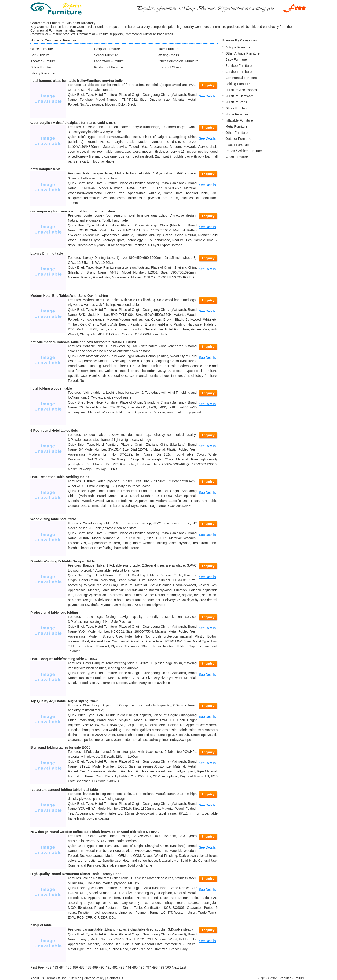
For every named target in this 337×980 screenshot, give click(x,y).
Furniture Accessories (241, 90)
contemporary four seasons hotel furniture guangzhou (73, 211)
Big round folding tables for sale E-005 (60, 747)
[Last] (183, 967)
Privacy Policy (94, 978)
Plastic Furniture (237, 145)
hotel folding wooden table (51, 388)
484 (62, 967)
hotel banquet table (45, 169)
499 (161, 967)
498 (155, 967)
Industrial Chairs (170, 67)
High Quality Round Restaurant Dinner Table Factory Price (76, 874)
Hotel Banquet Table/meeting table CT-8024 (64, 659)
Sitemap (75, 978)
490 (102, 967)
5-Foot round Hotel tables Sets (54, 431)
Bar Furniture (40, 55)
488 (88, 967)
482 (49, 967)
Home (35, 40)
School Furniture (106, 55)
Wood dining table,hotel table (53, 519)
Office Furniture (42, 49)
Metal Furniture (236, 126)
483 (55, 967)
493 (122, 967)
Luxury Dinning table (47, 253)
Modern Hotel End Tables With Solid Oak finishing (69, 296)
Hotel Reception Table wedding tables (60, 477)
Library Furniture (42, 73)
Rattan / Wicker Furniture (244, 151)
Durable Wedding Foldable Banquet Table (63, 561)
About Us (37, 978)
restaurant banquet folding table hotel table (64, 790)
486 (75, 967)
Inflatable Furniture (239, 120)
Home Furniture (237, 114)
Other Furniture (236, 133)
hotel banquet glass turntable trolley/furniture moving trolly (77, 81)
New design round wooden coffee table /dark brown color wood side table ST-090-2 (95, 832)
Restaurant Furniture (109, 67)
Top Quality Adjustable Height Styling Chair (64, 701)
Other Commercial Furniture (178, 61)
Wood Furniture (237, 157)
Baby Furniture (236, 59)
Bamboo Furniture (238, 66)
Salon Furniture (42, 67)
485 (68, 967)
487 (82, 967)
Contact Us (115, 978)
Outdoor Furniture (238, 139)
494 (128, 967)
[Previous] (41, 967)
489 (95, 967)
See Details (207, 96)
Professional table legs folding (54, 612)
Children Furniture (238, 72)
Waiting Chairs (168, 55)
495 (135, 967)
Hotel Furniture (169, 49)
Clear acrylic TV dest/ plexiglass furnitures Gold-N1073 (73, 123)
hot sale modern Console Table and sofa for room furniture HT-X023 (83, 342)
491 (108, 967)
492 (115, 967)
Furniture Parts (236, 102)
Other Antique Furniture (242, 53)
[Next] (175, 967)
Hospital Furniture (107, 49)
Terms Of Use (57, 978)
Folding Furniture (238, 84)
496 (141, 967)
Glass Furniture (237, 108)
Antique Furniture (238, 47)
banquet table (41, 925)
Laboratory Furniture (109, 61)
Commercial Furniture (60, 40)
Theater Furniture (43, 61)
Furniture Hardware (240, 96)
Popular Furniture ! (293, 978)
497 (148, 967)
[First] (34, 967)
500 (168, 967)
